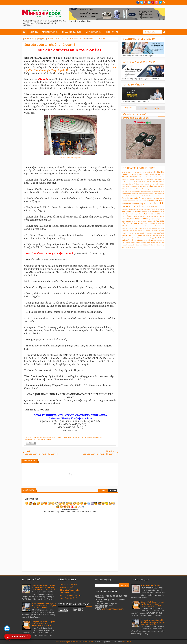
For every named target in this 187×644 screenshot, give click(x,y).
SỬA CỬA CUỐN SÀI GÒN (69, 598)
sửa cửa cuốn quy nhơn (150, 238)
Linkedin (149, 2)
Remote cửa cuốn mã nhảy (135, 118)
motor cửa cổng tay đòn (145, 233)
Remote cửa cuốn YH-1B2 (149, 198)
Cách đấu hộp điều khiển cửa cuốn (152, 184)
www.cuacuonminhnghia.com (113, 609)
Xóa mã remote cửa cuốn (151, 585)
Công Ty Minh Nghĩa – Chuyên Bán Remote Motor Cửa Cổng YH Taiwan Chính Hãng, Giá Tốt (44, 587)
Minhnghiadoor (127, 642)
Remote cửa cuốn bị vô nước (137, 201)
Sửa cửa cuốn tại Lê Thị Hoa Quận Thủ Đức (152, 209)
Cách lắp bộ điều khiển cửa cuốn (131, 184)
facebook (138, 2)
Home (24, 32)
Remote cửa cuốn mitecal (155, 201)
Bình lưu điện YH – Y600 (129, 172)
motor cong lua (134, 228)
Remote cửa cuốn (67, 587)
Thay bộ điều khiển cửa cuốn (137, 216)
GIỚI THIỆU (34, 32)
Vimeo (160, 2)
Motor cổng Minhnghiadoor (70, 590)
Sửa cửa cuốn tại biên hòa (131, 212)
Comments (143, 108)
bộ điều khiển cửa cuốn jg (140, 223)
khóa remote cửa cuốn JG (151, 226)
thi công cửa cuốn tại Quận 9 (136, 245)
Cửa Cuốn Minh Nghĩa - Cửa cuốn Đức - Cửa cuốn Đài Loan (75, 642)
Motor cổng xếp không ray (134, 189)
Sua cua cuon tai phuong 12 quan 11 (75, 437)
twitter (142, 2)
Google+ (145, 2)
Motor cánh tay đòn (136, 186)
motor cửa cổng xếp (159, 233)
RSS (164, 2)
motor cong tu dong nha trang (149, 228)
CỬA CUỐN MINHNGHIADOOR (71, 596)
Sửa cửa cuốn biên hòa (69, 584)
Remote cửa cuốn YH (131, 198)
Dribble (156, 2)
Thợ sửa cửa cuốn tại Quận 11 (95, 437)
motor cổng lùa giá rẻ (141, 231)
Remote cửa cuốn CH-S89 (141, 196)
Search (164, 32)
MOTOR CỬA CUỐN (93, 32)
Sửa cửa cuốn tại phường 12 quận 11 (51, 45)
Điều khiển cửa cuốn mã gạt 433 (153, 245)
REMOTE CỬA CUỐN (50, 32)
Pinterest (153, 2)
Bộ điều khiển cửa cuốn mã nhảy (139, 182)
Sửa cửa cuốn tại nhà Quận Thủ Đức (133, 214)
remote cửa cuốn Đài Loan (135, 238)
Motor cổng (148, 186)
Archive (158, 108)
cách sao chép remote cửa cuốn (134, 226)
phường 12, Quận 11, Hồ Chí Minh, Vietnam (38, 440)
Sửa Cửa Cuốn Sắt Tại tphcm (151, 207)
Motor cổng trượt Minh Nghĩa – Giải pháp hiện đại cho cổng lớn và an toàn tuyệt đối (44, 605)
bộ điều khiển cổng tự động (144, 221)
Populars (129, 108)
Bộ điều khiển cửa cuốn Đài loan (142, 174)
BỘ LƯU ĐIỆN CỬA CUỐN (72, 32)
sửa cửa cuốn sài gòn (145, 240)
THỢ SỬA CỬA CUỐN (68, 593)
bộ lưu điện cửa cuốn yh (141, 219)
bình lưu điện (149, 216)
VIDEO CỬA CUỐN (112, 32)
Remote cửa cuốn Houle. (157, 196)
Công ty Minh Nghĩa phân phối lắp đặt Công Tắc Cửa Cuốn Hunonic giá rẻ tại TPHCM (43, 624)
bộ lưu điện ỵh (156, 219)
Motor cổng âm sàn (148, 189)
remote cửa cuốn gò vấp (131, 235)
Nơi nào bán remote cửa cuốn (135, 194)
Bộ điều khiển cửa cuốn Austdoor (143, 177)
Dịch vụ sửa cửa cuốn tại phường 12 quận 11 (50, 437)
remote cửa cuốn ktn (147, 235)
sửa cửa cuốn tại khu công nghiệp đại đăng (146, 243)
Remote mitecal (148, 204)
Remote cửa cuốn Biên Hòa (152, 194)
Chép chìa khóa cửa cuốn (157, 182)
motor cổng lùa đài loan (154, 231)
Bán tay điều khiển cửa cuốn (145, 172)
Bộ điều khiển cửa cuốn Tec (138, 179)
